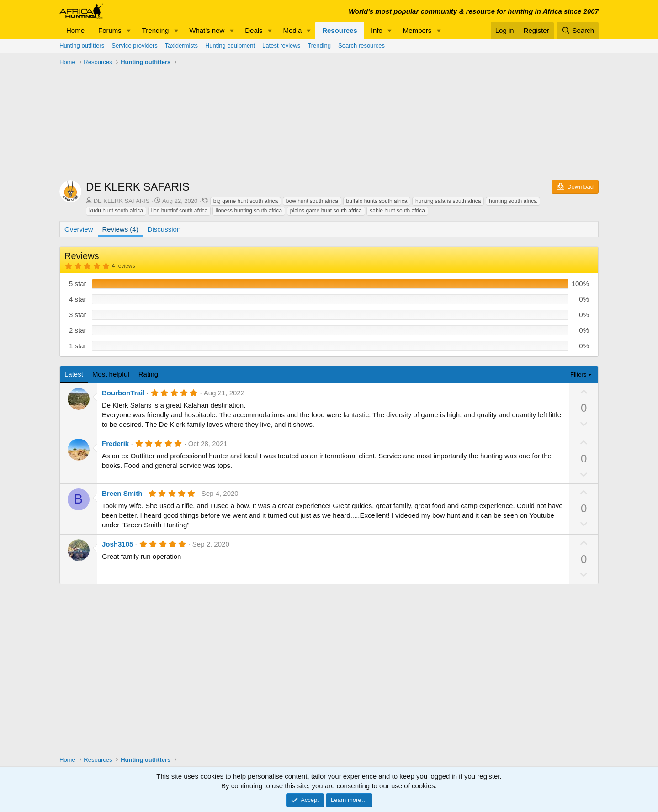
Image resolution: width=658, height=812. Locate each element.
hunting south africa (513, 201)
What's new (207, 30)
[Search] (578, 30)
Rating (148, 374)
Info (377, 30)
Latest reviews (281, 45)
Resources (340, 30)
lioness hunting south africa (249, 211)
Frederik (115, 443)
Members (417, 30)
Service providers (134, 45)
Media (292, 30)
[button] (129, 30)
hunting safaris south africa (448, 201)
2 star (78, 330)
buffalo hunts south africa (377, 201)
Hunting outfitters (82, 45)
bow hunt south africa (312, 201)
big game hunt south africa (246, 201)
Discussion (164, 229)
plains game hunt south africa (326, 211)
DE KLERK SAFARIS (122, 201)
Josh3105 (117, 544)
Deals (254, 30)
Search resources (361, 45)
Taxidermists (181, 45)
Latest (74, 374)
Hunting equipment (230, 45)
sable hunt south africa (397, 211)
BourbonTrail (123, 393)
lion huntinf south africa (179, 211)
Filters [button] (578, 374)
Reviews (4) (120, 229)
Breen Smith (122, 493)
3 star (78, 315)
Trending (156, 30)
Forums (110, 30)
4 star (78, 299)
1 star (78, 346)
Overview (79, 229)
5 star (78, 284)
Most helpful (111, 374)
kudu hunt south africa (116, 211)
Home (75, 30)
